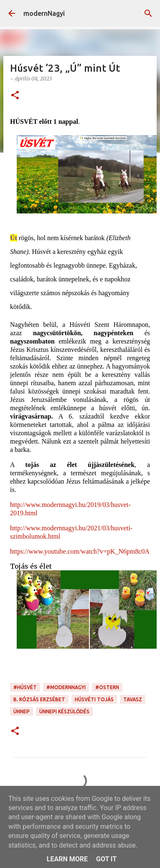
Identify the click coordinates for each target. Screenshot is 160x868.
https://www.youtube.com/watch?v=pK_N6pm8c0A (80, 551)
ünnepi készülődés (64, 711)
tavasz (133, 699)
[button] (15, 96)
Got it (106, 859)
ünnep (22, 711)
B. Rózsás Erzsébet (39, 699)
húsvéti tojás (94, 699)
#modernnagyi (66, 687)
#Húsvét (25, 687)
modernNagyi (44, 13)
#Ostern (107, 687)
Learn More (67, 859)
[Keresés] (148, 13)
